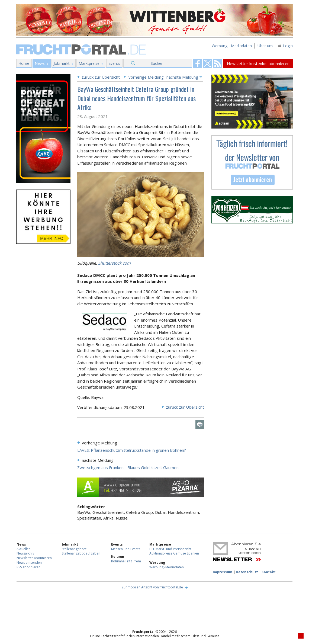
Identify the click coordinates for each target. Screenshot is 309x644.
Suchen (157, 63)
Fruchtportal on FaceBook (198, 63)
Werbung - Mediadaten (232, 46)
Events (114, 63)
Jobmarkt (62, 63)
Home (24, 63)
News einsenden (29, 563)
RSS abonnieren (28, 567)
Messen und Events (126, 549)
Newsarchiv (25, 553)
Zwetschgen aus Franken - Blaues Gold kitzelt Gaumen (128, 467)
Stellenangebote (74, 549)
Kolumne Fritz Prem (126, 561)
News (40, 63)
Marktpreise (89, 63)
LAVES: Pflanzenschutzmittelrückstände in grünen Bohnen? (132, 450)
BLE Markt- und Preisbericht (170, 549)
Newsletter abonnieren (34, 558)
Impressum (223, 572)
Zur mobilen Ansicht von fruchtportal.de (152, 587)
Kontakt (269, 572)
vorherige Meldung (146, 77)
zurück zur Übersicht (101, 77)
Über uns (265, 46)
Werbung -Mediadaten (167, 567)
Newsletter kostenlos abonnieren (258, 63)
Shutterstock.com (114, 263)
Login (288, 46)
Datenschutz (247, 572)
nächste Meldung (182, 77)
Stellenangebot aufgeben (81, 553)
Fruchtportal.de (82, 49)
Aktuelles (23, 549)
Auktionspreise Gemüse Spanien (174, 553)
